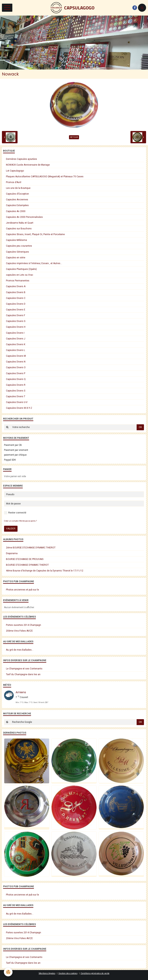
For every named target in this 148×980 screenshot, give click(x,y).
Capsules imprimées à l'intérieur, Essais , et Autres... (34, 263)
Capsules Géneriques (17, 252)
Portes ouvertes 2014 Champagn (24, 625)
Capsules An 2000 (16, 211)
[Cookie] (8, 972)
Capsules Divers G (16, 321)
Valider (11, 529)
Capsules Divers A (16, 286)
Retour (74, 137)
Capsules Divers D (16, 304)
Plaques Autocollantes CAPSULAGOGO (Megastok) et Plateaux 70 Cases (45, 177)
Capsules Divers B (16, 292)
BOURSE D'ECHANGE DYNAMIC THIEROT (27, 565)
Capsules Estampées (17, 205)
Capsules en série (16, 258)
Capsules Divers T (16, 396)
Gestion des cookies (68, 973)
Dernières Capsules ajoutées (21, 159)
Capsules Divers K (16, 344)
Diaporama (12, 553)
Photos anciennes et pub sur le (22, 590)
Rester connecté (15, 513)
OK (140, 427)
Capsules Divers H (16, 327)
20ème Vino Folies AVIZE (19, 631)
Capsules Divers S (16, 391)
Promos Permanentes (18, 281)
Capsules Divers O (16, 367)
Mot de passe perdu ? (28, 521)
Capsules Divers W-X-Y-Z (19, 408)
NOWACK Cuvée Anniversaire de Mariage (28, 165)
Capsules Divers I (15, 333)
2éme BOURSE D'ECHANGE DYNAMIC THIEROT (31, 548)
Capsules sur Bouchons (19, 229)
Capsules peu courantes (19, 246)
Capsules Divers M (16, 356)
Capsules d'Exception (17, 194)
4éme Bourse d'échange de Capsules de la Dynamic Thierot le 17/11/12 (45, 571)
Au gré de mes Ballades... (20, 650)
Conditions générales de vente (95, 973)
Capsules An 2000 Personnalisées (24, 217)
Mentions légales (47, 973)
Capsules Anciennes (17, 200)
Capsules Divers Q (16, 379)
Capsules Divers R (16, 385)
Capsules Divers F (16, 315)
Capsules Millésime (16, 240)
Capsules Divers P (16, 373)
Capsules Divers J (16, 339)
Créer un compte (11, 521)
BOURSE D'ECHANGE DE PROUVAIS (25, 559)
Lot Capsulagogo (15, 171)
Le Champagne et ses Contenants (24, 669)
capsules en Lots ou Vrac (20, 275)
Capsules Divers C (16, 298)
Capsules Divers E (16, 310)
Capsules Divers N (16, 362)
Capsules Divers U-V (17, 402)
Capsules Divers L (16, 350)
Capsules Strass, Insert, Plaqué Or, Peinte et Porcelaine (35, 234)
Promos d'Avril (14, 182)
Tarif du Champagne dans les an (23, 674)
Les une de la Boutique (18, 188)
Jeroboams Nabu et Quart (20, 223)
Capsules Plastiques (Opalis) (21, 269)
